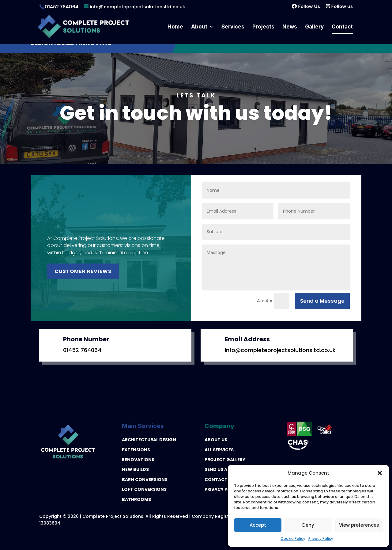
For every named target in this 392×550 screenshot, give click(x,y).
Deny (308, 525)
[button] (380, 473)
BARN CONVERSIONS (145, 480)
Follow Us (304, 6)
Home (175, 27)
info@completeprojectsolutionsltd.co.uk (280, 350)
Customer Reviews (83, 271)
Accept (258, 525)
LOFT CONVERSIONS (144, 489)
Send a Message (322, 301)
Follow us (339, 6)
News (290, 27)
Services (233, 27)
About (199, 27)
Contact (342, 27)
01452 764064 (82, 350)
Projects (263, 27)
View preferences (359, 525)
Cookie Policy (293, 539)
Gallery (314, 27)
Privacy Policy (321, 539)
